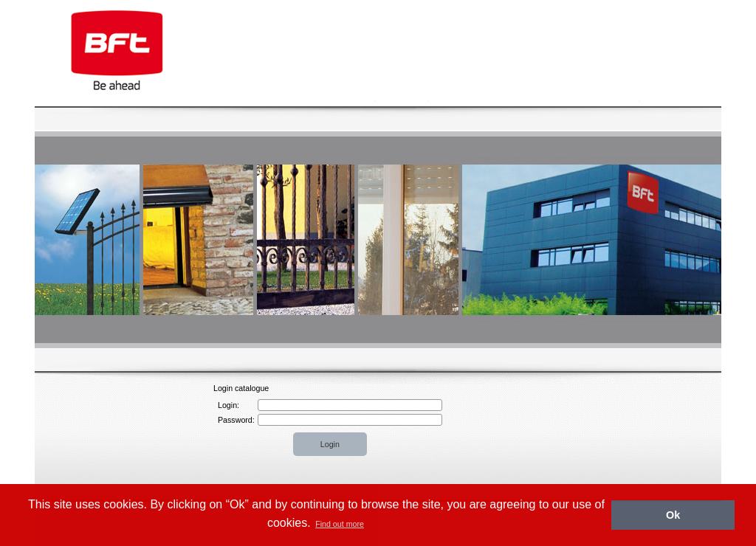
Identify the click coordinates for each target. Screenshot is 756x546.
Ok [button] (673, 515)
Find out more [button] (340, 524)
